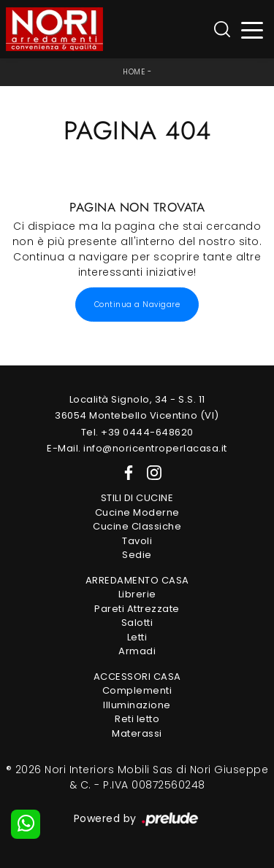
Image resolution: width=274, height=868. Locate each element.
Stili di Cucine (137, 498)
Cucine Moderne (137, 512)
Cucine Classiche (137, 526)
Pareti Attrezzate (137, 609)
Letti (137, 637)
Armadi (137, 651)
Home (134, 72)
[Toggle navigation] (252, 30)
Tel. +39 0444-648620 (137, 432)
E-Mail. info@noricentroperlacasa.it (137, 448)
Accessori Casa (137, 677)
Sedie (137, 555)
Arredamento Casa (137, 580)
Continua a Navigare (137, 305)
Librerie (137, 594)
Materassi (137, 733)
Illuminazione (137, 705)
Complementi (137, 690)
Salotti (137, 623)
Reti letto (137, 719)
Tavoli (137, 541)
